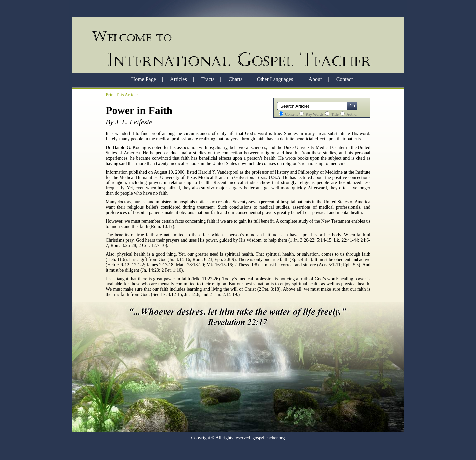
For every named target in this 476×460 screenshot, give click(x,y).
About (315, 79)
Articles (179, 79)
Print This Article (122, 95)
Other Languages (275, 79)
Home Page (144, 79)
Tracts (208, 79)
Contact (345, 79)
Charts (236, 79)
